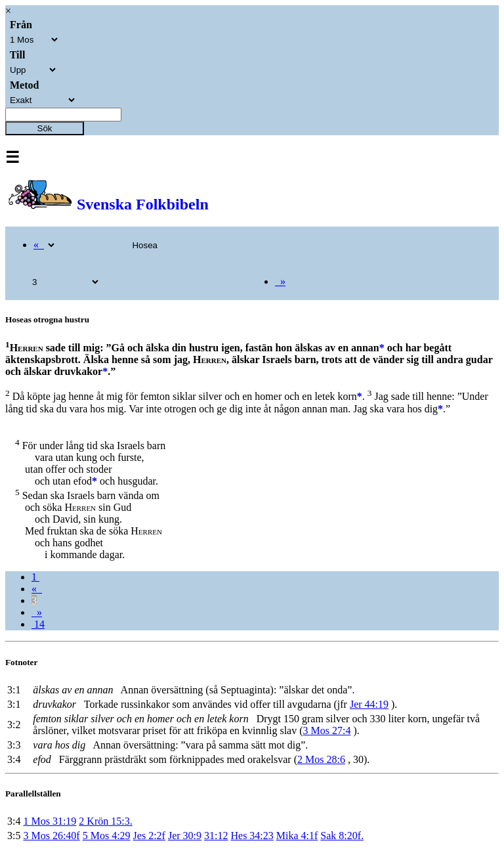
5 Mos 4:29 (107, 836)
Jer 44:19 (369, 704)
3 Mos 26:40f (51, 836)
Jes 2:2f (149, 836)
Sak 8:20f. (342, 836)
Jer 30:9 (185, 836)
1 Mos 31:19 (50, 821)
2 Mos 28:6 (321, 759)
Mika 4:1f (297, 836)
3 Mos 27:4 (327, 730)
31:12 (216, 836)
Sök (45, 128)
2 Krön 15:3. (105, 821)
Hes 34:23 (252, 836)
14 (38, 624)
